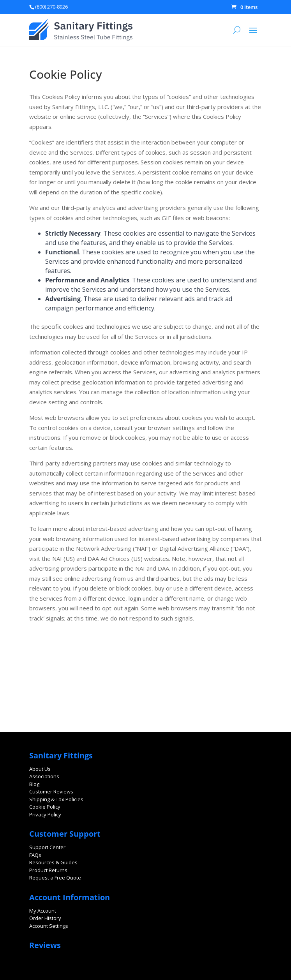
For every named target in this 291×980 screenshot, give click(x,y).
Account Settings (49, 926)
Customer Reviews (51, 791)
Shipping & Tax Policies (56, 799)
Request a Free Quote (55, 878)
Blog (34, 784)
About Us (40, 769)
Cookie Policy (45, 807)
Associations (44, 776)
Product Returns (48, 870)
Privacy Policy (45, 814)
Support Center (47, 847)
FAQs (35, 855)
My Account (43, 911)
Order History (45, 918)
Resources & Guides (53, 862)
